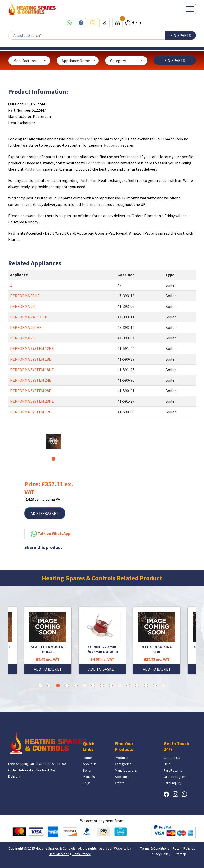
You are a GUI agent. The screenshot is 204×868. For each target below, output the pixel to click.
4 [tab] (67, 685)
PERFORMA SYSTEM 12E (31, 412)
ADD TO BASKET (45, 513)
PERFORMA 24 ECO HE (29, 317)
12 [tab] (137, 685)
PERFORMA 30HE (25, 296)
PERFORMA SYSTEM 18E (31, 359)
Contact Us (95, 163)
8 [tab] (102, 685)
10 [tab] (120, 685)
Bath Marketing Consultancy (70, 854)
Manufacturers (126, 770)
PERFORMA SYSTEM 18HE (32, 370)
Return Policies (184, 848)
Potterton (84, 139)
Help (136, 23)
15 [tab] (163, 685)
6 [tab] (84, 685)
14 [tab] (155, 685)
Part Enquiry (173, 783)
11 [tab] (128, 685)
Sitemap (180, 854)
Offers (120, 783)
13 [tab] (146, 685)
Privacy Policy (160, 854)
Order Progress (176, 777)
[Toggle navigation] (190, 9)
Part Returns (173, 770)
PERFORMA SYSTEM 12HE (32, 348)
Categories (123, 764)
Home (87, 758)
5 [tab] (76, 685)
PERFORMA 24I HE (26, 327)
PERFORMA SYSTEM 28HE (32, 401)
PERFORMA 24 (22, 306)
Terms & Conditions (155, 848)
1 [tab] (54, 459)
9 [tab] (111, 685)
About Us (90, 764)
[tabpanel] (54, 441)
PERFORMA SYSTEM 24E (31, 380)
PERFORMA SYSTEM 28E (31, 391)
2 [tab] (49, 685)
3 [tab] (58, 685)
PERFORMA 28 (22, 338)
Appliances (123, 777)
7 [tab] (93, 685)
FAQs (87, 783)
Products (122, 758)
